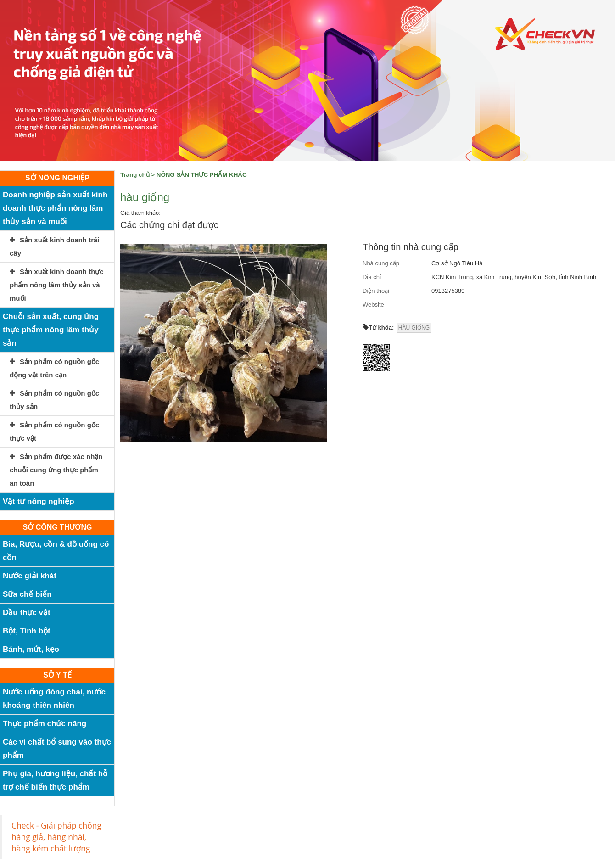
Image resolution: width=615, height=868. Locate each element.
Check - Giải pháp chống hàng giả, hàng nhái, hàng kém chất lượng (56, 837)
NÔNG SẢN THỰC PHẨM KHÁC (202, 175)
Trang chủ (135, 175)
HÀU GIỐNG (414, 328)
